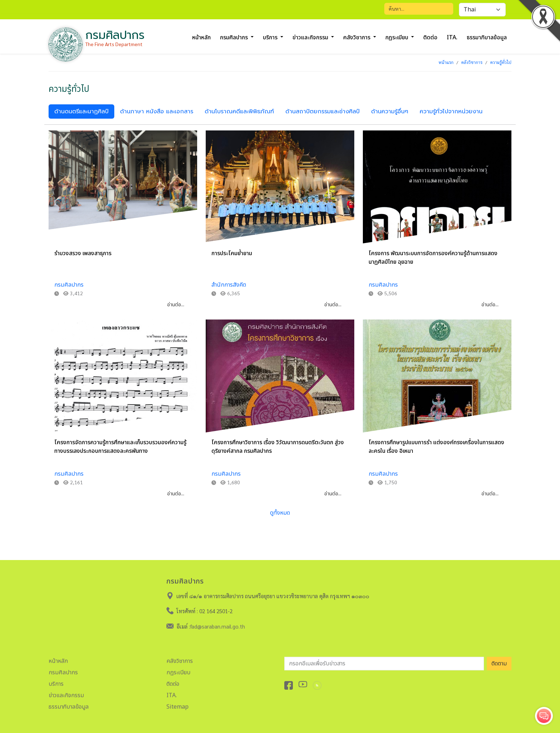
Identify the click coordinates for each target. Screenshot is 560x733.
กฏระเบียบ (178, 669)
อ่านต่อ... (176, 305)
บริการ (56, 681)
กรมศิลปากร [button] (235, 38)
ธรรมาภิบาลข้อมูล (487, 38)
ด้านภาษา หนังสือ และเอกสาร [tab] (157, 112)
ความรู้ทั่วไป (501, 62)
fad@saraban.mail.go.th (217, 623)
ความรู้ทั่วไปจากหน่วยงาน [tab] (451, 112)
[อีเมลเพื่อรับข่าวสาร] (384, 660)
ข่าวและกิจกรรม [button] (311, 38)
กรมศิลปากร (69, 285)
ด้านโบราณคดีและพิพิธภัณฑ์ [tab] (239, 112)
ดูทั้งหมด (280, 513)
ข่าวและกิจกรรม (66, 692)
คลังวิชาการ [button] (357, 38)
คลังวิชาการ (472, 62)
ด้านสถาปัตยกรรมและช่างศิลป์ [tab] (322, 112)
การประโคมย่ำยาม (232, 253)
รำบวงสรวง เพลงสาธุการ (83, 253)
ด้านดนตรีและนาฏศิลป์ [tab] (81, 112)
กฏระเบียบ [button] (397, 38)
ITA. (452, 38)
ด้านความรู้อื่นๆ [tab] (390, 112)
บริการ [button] (271, 38)
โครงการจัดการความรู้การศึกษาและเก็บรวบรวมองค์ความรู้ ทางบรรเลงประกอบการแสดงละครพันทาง (120, 447)
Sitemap (177, 704)
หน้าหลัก (201, 38)
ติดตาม (499, 660)
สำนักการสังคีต (229, 285)
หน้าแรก (446, 62)
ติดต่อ (430, 38)
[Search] (419, 9)
